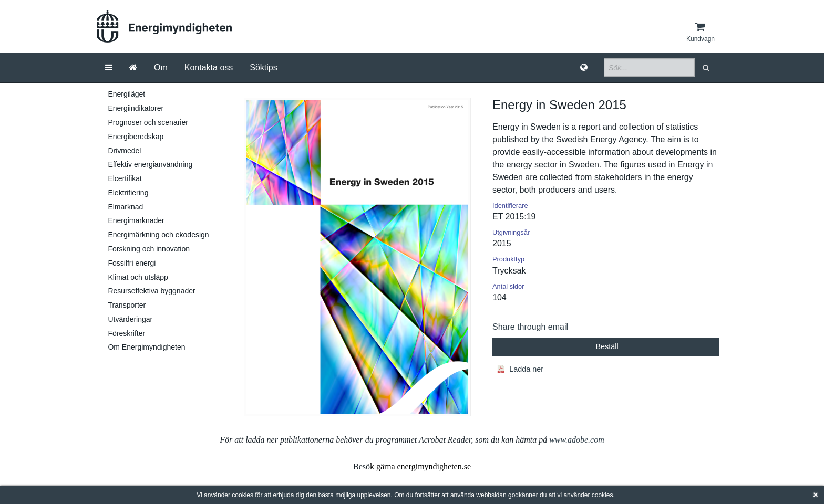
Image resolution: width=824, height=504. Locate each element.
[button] (707, 67)
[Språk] (584, 68)
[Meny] (109, 68)
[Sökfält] (649, 67)
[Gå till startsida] (133, 68)
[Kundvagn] (701, 32)
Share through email (530, 327)
